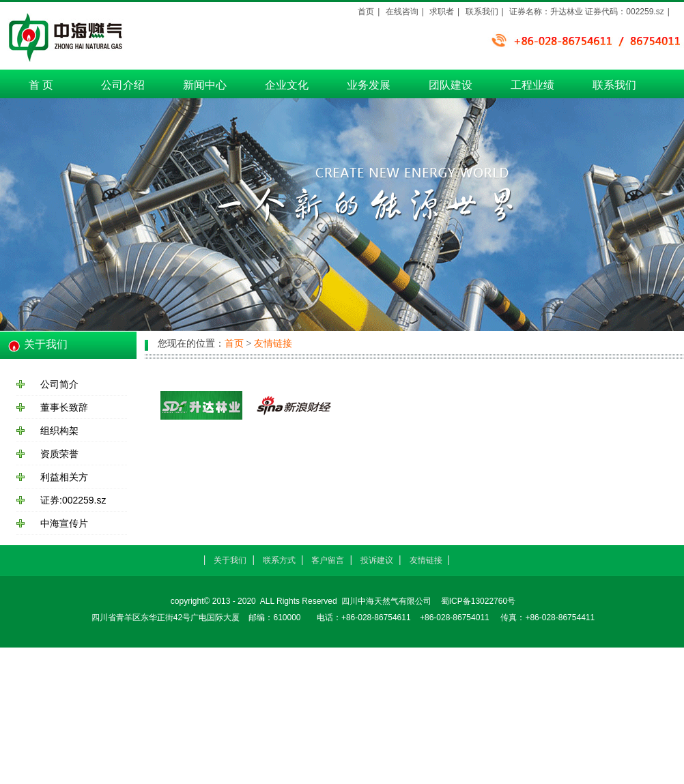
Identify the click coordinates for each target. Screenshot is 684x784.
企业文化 (287, 85)
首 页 (41, 85)
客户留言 (328, 560)
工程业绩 (532, 85)
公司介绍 (123, 85)
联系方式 (279, 560)
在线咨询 (402, 12)
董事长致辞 (64, 407)
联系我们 (614, 85)
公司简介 (59, 384)
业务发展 (369, 85)
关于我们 (230, 560)
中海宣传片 (64, 523)
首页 (366, 12)
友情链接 (273, 344)
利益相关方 (64, 477)
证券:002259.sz (73, 500)
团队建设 (451, 85)
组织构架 (59, 431)
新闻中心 (205, 85)
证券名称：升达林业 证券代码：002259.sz (587, 12)
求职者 (442, 12)
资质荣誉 (59, 454)
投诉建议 (377, 560)
